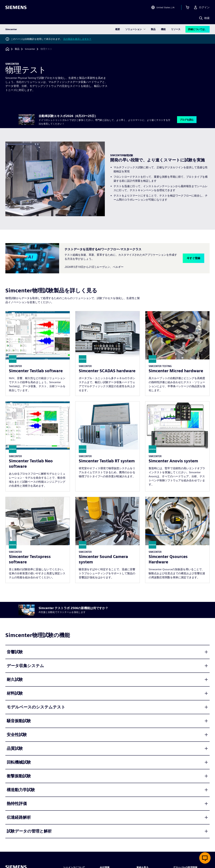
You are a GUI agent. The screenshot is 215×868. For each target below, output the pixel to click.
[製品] (17, 49)
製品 (153, 29)
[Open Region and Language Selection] (163, 7)
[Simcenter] (30, 49)
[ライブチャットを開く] (205, 858)
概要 (118, 29)
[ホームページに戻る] (7, 49)
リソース (176, 29)
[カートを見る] (187, 7)
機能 (163, 29)
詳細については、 (198, 29)
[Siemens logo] (16, 7)
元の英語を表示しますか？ (77, 39)
